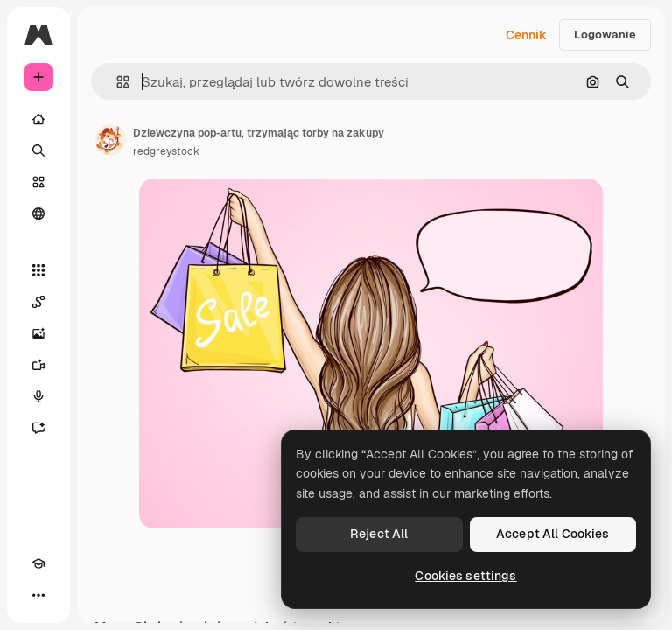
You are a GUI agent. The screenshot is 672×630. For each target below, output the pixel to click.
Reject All (379, 534)
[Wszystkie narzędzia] (38, 270)
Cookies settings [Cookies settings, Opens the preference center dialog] (465, 576)
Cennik (526, 35)
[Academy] (38, 563)
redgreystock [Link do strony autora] (166, 151)
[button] (116, 82)
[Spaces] (38, 302)
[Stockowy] (38, 182)
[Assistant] (38, 428)
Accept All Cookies (553, 534)
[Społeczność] (38, 213)
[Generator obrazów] (38, 333)
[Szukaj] (38, 150)
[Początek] (38, 119)
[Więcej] (38, 595)
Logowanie (605, 35)
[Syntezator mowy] (38, 396)
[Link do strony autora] (110, 140)
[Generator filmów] (38, 365)
